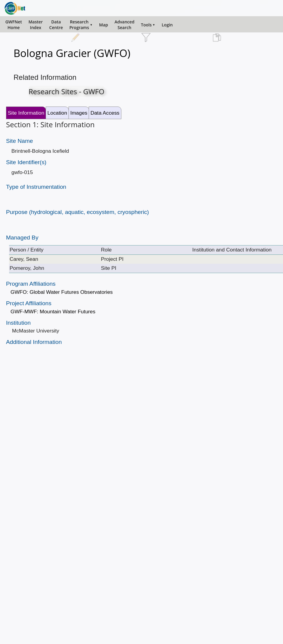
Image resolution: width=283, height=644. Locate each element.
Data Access (105, 113)
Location (57, 113)
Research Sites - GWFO (66, 91)
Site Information (26, 113)
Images (79, 113)
